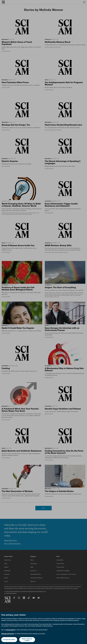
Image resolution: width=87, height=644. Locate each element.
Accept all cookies (9, 640)
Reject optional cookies (27, 640)
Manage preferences (8, 634)
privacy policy (10, 630)
